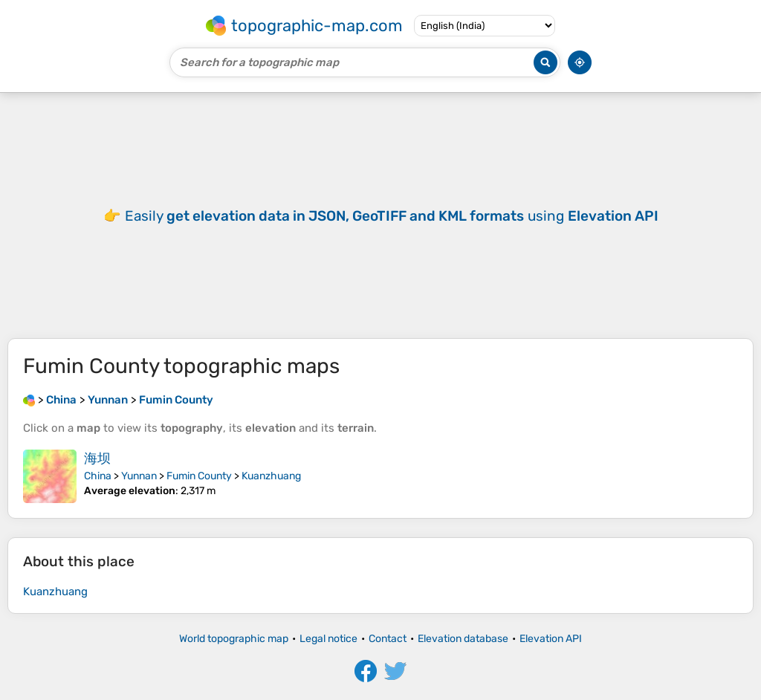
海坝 (97, 458)
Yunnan (139, 476)
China (98, 476)
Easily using (392, 216)
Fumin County (199, 476)
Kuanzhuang (271, 476)
